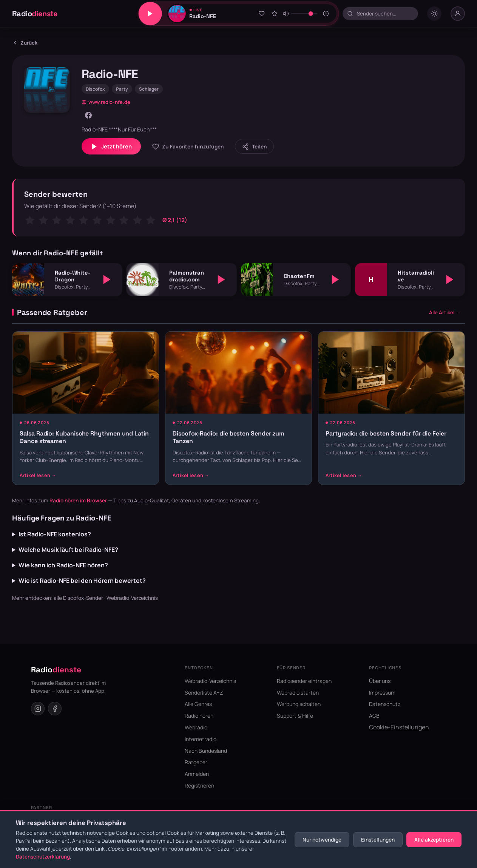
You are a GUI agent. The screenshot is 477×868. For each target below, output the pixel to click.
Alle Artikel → (445, 312)
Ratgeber (196, 762)
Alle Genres (198, 704)
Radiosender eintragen (304, 681)
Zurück (25, 43)
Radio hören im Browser (78, 500)
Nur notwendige (322, 840)
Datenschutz (385, 704)
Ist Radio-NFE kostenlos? (55, 534)
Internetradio (201, 739)
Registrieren (199, 785)
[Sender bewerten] (275, 14)
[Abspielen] (107, 280)
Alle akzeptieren (434, 840)
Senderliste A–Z (204, 693)
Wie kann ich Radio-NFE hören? (63, 565)
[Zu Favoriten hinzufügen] (262, 14)
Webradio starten (298, 693)
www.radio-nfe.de (106, 102)
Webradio (196, 727)
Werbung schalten (299, 704)
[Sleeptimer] (326, 14)
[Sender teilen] (254, 146)
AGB (374, 716)
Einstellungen (378, 840)
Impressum (382, 693)
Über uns (380, 681)
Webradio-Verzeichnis (132, 598)
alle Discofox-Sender (78, 598)
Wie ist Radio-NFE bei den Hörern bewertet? (82, 581)
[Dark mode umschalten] (434, 14)
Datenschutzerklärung (43, 857)
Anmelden (197, 774)
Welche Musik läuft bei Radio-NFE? (68, 550)
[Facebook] (88, 115)
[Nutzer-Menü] (458, 14)
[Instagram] (38, 709)
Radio (35, 14)
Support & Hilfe (295, 716)
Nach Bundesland (206, 751)
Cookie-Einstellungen (399, 727)
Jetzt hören (111, 147)
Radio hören (199, 716)
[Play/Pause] (150, 14)
